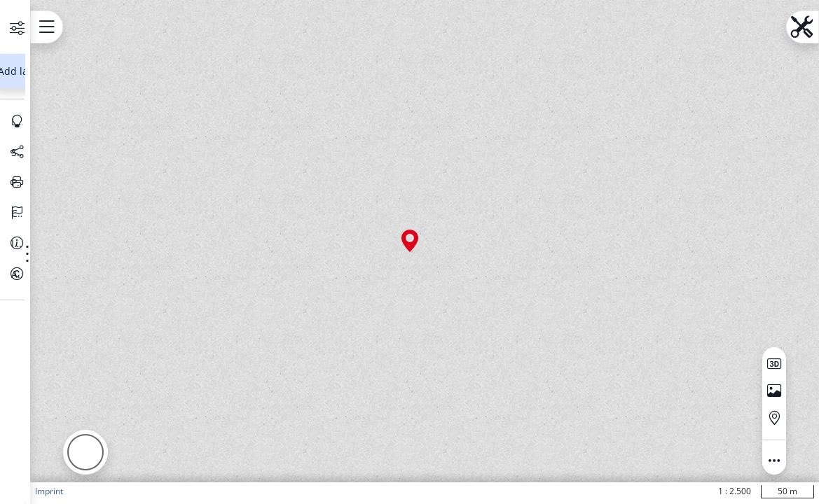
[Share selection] (100, 281)
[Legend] (100, 251)
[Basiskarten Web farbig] (88, 155)
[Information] (100, 372)
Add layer (97, 200)
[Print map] (100, 311)
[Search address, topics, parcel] (90, 108)
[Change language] (100, 342)
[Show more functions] (148, 156)
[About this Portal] (100, 403)
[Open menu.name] (221, 27)
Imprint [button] (223, 491)
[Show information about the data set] (173, 156)
